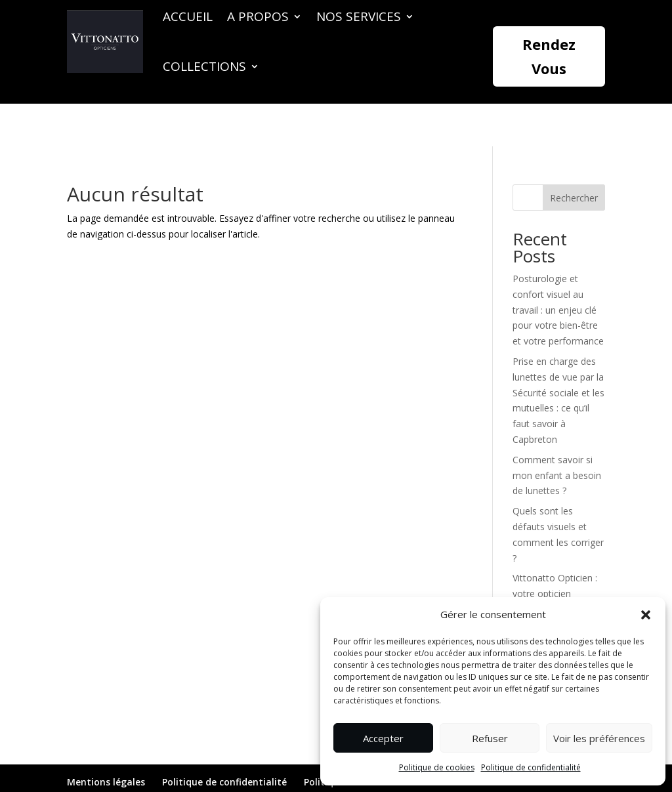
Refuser (490, 738)
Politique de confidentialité (531, 767)
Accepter (383, 738)
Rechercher (574, 155)
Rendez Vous (549, 56)
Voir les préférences (599, 738)
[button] (646, 615)
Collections (204, 66)
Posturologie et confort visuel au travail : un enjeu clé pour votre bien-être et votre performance (558, 267)
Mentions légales (106, 739)
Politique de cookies (437, 767)
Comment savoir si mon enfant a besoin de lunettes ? (557, 433)
